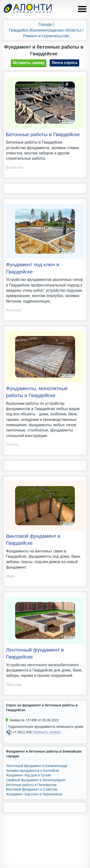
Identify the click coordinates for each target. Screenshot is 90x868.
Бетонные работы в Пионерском (31, 785)
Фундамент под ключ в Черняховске (34, 794)
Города (45, 24)
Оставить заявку (29, 63)
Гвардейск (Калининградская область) (45, 30)
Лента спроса (64, 63)
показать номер (46, 732)
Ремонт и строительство (46, 36)
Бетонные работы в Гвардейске (43, 134)
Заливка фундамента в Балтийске (33, 771)
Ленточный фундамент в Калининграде (37, 766)
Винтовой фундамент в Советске (32, 789)
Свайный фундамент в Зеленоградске (36, 780)
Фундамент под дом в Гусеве (29, 775)
